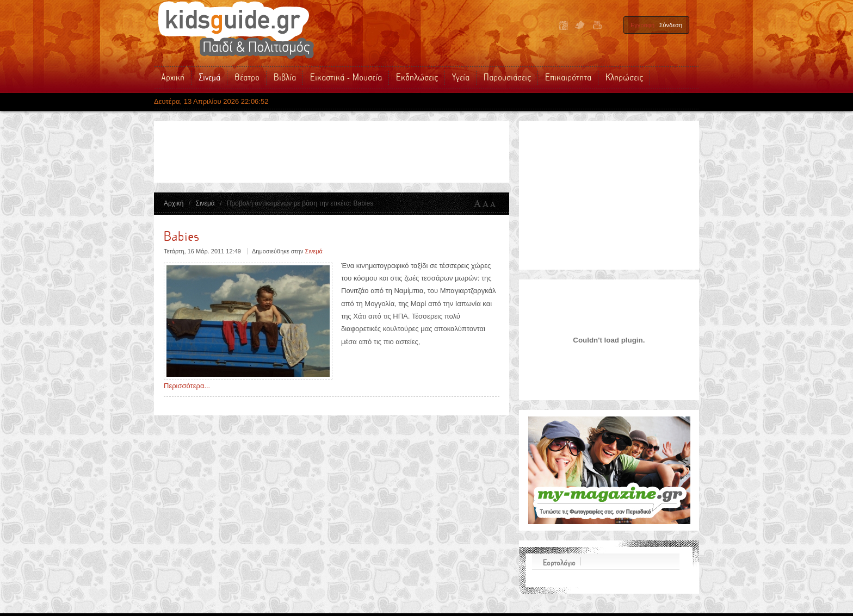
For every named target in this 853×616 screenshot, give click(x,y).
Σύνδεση (671, 25)
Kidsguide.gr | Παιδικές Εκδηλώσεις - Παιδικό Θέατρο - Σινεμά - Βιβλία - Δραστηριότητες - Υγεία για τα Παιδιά (236, 30)
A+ (478, 204)
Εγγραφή (642, 25)
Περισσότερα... (187, 386)
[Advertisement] (361, 152)
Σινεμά (205, 203)
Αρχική (174, 203)
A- (495, 204)
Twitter (580, 26)
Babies (181, 237)
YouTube (596, 26)
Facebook (564, 26)
